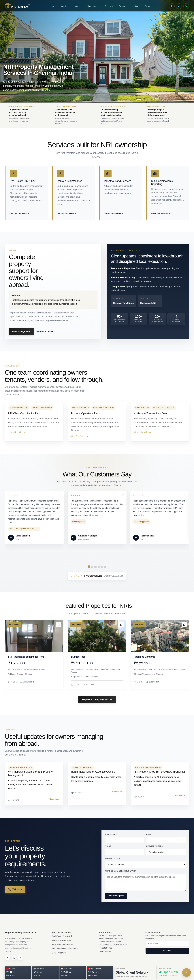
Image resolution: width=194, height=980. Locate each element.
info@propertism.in (106, 951)
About (78, 6)
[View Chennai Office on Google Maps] (172, 6)
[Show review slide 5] (102, 567)
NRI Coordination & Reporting (65, 949)
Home (52, 6)
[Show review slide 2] (92, 567)
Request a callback (45, 331)
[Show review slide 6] (105, 567)
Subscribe (167, 951)
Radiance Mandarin (146, 657)
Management (93, 6)
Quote (148, 6)
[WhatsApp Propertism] (186, 6)
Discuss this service (19, 213)
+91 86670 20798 (105, 945)
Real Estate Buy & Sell (62, 936)
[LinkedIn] (20, 958)
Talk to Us (15, 889)
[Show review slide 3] (95, 567)
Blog (136, 6)
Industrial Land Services (62, 944)
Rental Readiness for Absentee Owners (93, 772)
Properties (124, 6)
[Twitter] (14, 958)
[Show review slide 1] (89, 567)
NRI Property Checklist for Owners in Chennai (159, 772)
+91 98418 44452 (105, 948)
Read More (54, 799)
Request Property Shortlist (97, 700)
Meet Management (21, 331)
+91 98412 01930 (121, 945)
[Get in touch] (187, 972)
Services (65, 6)
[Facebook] (7, 958)
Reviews (109, 6)
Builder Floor (80, 657)
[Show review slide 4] (99, 567)
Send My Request (116, 896)
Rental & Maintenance (62, 940)
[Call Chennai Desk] (179, 6)
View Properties (59, 953)
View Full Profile (17, 432)
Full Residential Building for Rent (28, 657)
